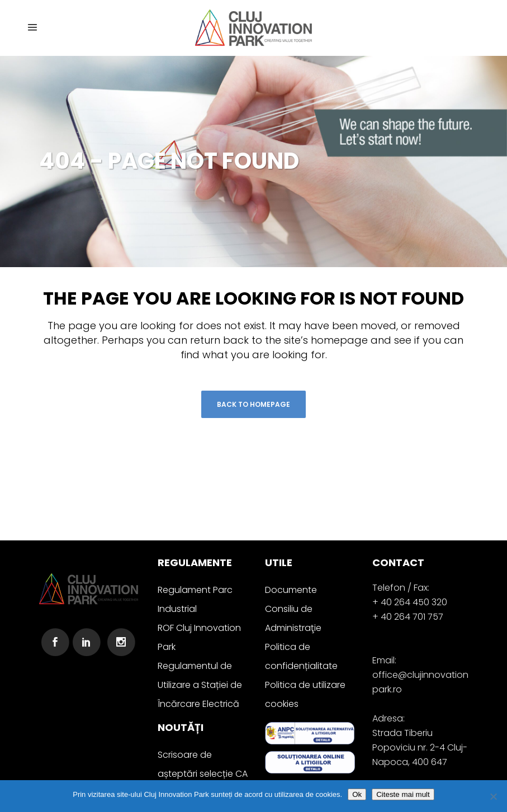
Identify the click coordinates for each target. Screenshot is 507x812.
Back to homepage (253, 404)
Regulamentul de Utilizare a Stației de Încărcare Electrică (200, 685)
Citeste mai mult (403, 794)
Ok (357, 794)
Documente (291, 590)
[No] (493, 796)
